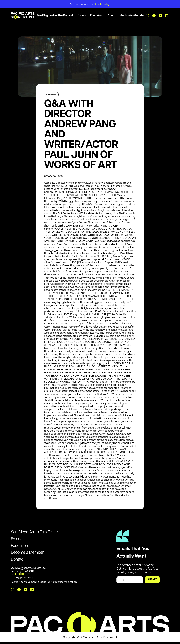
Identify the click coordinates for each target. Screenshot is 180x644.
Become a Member (27, 553)
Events (82, 15)
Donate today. (102, 4)
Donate (139, 16)
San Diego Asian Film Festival (36, 532)
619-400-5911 (22, 574)
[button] (55, 16)
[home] (23, 16)
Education (20, 546)
